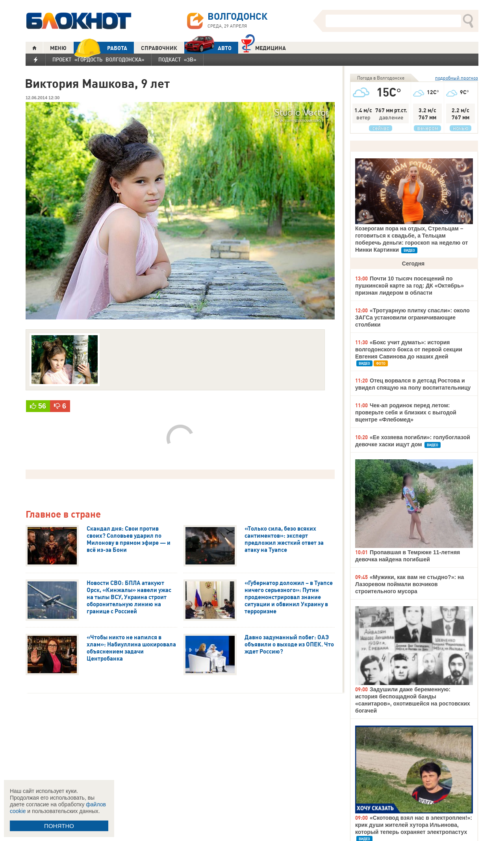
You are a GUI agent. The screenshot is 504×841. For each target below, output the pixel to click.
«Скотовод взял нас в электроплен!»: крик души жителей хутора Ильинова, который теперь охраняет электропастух (414, 825)
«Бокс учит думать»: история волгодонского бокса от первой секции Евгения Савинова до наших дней (409, 349)
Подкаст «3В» (177, 59)
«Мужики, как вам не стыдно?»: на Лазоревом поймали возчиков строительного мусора (409, 584)
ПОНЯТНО (59, 826)
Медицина (264, 47)
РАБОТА (100, 48)
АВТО (208, 48)
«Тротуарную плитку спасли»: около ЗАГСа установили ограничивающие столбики (412, 317)
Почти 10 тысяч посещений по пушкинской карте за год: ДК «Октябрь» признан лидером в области (409, 286)
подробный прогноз (457, 78)
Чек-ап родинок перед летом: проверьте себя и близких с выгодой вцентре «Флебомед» (406, 412)
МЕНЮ (58, 48)
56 (42, 406)
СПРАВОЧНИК (159, 48)
